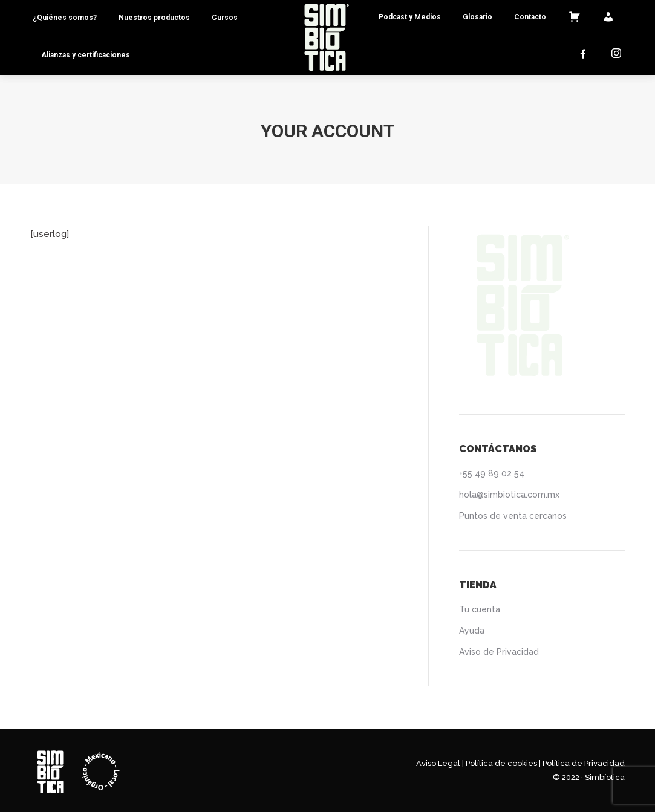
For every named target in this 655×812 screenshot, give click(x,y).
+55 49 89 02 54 (492, 473)
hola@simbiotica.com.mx (509, 495)
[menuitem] (65, 18)
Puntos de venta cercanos (513, 516)
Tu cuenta (480, 609)
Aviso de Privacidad (499, 652)
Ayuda (472, 631)
